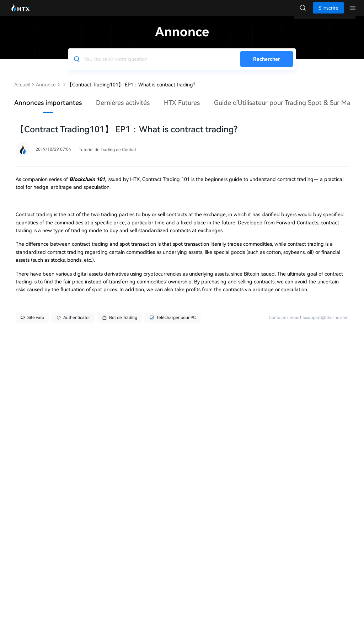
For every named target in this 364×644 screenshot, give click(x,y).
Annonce (46, 92)
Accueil (22, 92)
